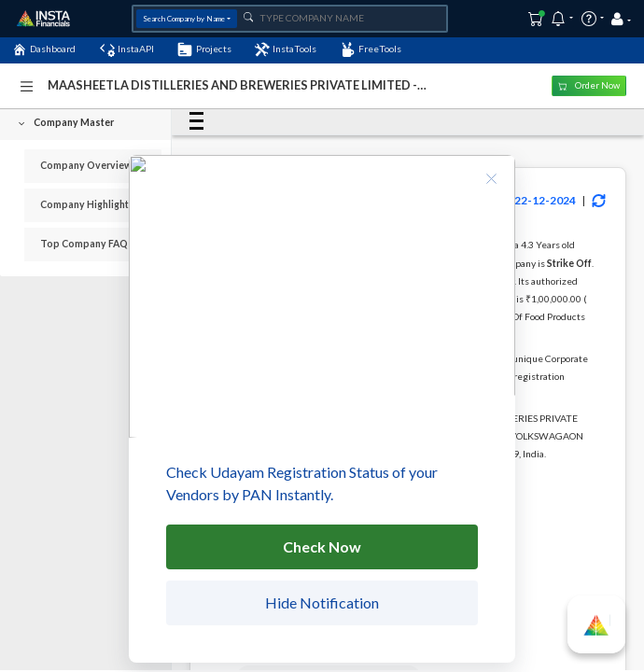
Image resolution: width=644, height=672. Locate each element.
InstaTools (286, 49)
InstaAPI (127, 49)
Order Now (589, 85)
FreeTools (371, 49)
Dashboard (44, 49)
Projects (204, 49)
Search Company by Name (184, 19)
